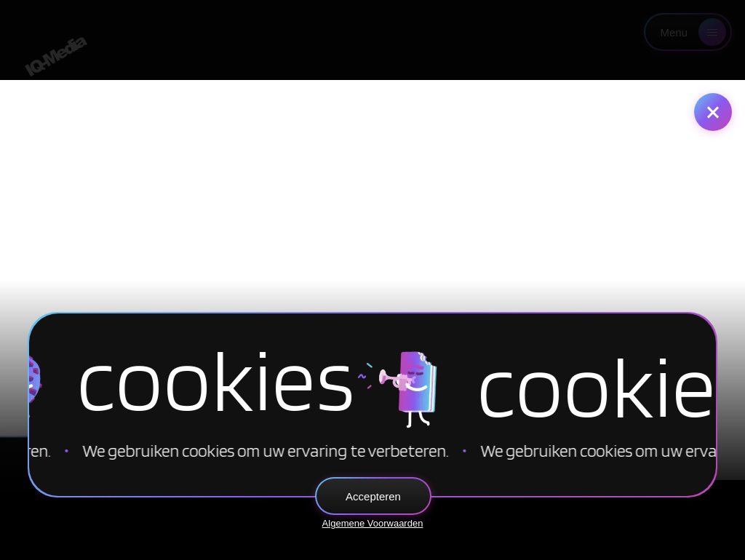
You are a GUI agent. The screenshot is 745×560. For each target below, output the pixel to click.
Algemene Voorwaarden (373, 523)
